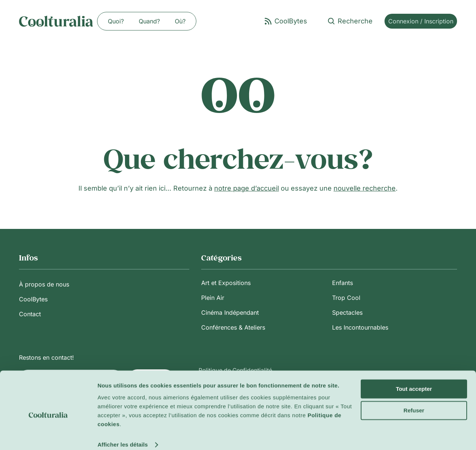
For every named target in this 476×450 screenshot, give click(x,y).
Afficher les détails (123, 435)
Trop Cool (346, 298)
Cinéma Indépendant (230, 313)
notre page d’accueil (247, 188)
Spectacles (347, 313)
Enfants (342, 283)
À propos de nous (44, 284)
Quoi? (116, 21)
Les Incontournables (360, 327)
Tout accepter (414, 380)
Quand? (149, 21)
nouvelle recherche (365, 188)
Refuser (414, 401)
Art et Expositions (226, 283)
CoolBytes (33, 299)
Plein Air (213, 298)
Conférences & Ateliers (233, 327)
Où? (180, 21)
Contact (30, 314)
